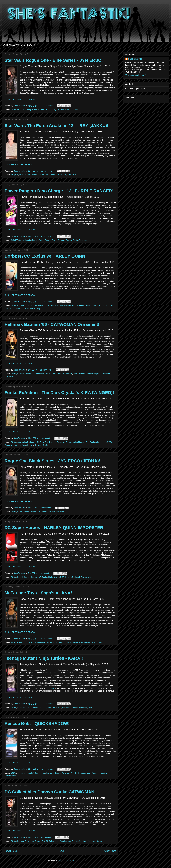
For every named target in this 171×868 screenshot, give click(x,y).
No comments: (47, 106)
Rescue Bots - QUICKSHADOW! (37, 723)
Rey (65, 175)
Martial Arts (56, 708)
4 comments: (46, 508)
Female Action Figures (50, 110)
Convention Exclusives (34, 305)
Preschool (75, 773)
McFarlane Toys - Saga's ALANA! (38, 593)
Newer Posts (11, 851)
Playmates (66, 708)
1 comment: (46, 438)
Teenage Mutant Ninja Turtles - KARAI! (44, 658)
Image (66, 642)
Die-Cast (21, 110)
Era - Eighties (50, 442)
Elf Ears (40, 442)
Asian (29, 708)
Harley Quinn (105, 305)
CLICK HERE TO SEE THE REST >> (20, 99)
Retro (24, 445)
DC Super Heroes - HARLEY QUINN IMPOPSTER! (55, 528)
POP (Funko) (66, 577)
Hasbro (53, 175)
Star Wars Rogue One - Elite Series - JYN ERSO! (54, 60)
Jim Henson (101, 442)
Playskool (66, 773)
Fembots (50, 773)
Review (68, 110)
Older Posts (110, 851)
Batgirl (20, 577)
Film (63, 110)
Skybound (100, 642)
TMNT (91, 708)
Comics (34, 577)
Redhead (76, 577)
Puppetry (8, 445)
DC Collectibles (52, 841)
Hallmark (68, 374)
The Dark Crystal (41, 445)
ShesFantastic (135, 59)
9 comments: (46, 837)
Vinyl (39, 308)
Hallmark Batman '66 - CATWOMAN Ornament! (52, 324)
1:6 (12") (15, 175)
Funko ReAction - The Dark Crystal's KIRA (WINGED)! (59, 393)
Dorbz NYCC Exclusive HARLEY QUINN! (46, 256)
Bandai (28, 240)
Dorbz (47, 305)
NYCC (13, 308)
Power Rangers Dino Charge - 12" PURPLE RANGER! (59, 191)
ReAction (17, 445)
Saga (93, 642)
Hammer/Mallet (92, 305)
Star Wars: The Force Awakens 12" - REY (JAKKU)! (57, 125)
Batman (20, 305)
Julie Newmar (79, 374)
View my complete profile (136, 75)
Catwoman (39, 374)
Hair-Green (58, 642)
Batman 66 (29, 374)
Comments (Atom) (66, 860)
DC (40, 577)
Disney (28, 110)
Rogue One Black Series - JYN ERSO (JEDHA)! (52, 461)
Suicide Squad (29, 308)
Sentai (76, 240)
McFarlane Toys (76, 642)
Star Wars (77, 110)
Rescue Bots (85, 773)
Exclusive (36, 110)
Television (83, 240)
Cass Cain (50, 688)
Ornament (106, 374)
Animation (21, 708)
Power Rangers (58, 240)
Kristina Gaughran (93, 374)
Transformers (10, 776)
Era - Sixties (50, 374)
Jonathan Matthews (87, 841)
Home (61, 851)
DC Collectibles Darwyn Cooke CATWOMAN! (50, 792)
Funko (82, 305)
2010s (14, 110)
